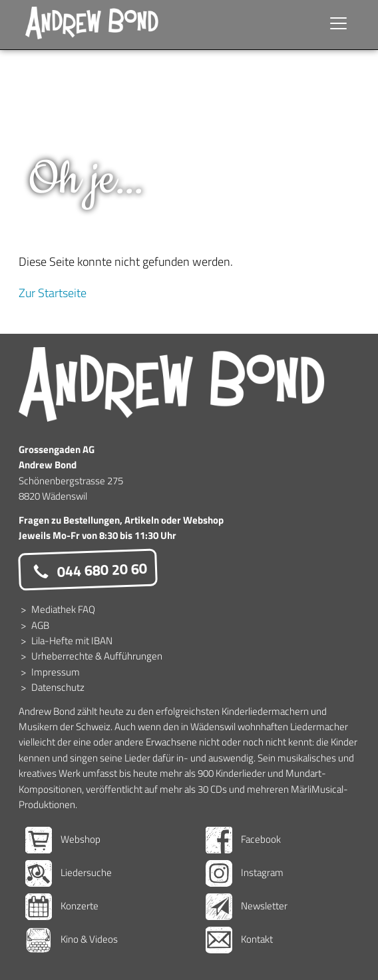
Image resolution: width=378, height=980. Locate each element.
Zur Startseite (53, 293)
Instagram (245, 872)
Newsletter (247, 906)
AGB (40, 625)
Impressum (56, 672)
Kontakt (239, 939)
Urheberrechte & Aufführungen (97, 656)
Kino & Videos (72, 939)
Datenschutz (58, 687)
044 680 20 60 (88, 570)
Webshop (63, 839)
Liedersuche (69, 872)
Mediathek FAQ (63, 609)
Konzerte (62, 906)
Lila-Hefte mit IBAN (72, 641)
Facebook (243, 839)
